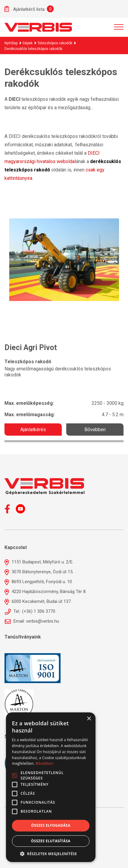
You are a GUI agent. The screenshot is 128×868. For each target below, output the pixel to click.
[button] (51, 853)
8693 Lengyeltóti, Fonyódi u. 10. (39, 582)
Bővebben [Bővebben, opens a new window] (44, 763)
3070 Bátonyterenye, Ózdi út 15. (39, 572)
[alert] (51, 787)
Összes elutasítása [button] (51, 841)
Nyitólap (11, 43)
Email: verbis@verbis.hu (32, 621)
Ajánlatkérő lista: (25, 9)
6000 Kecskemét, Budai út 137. (38, 601)
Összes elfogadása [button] (51, 825)
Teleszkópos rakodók (55, 43)
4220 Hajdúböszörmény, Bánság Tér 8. (46, 592)
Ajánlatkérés (33, 430)
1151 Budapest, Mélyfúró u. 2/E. (39, 562)
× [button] (89, 719)
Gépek (27, 43)
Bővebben (95, 430)
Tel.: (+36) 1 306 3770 (30, 611)
